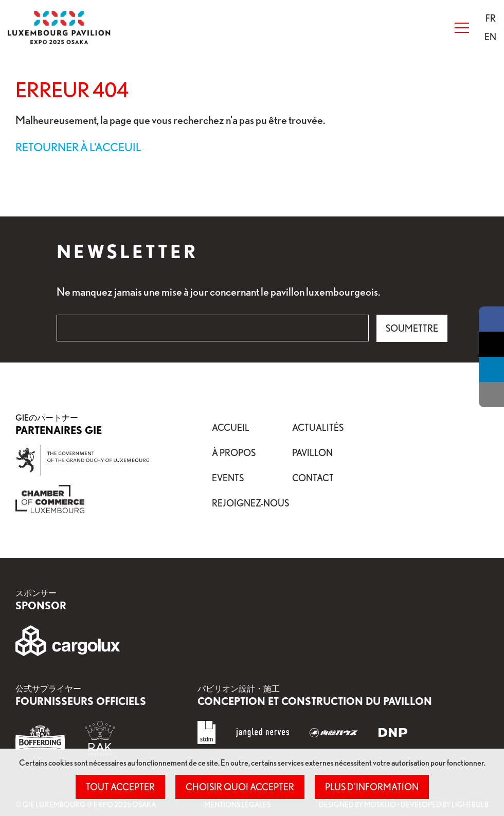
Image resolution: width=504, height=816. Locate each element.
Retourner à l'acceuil (78, 147)
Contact (313, 478)
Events (228, 478)
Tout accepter (120, 787)
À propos (234, 452)
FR (491, 18)
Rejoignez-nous (250, 503)
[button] (491, 18)
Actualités (318, 427)
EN (490, 37)
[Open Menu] (462, 28)
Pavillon (312, 452)
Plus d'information (372, 787)
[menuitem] (490, 18)
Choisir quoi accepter (240, 787)
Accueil (231, 427)
